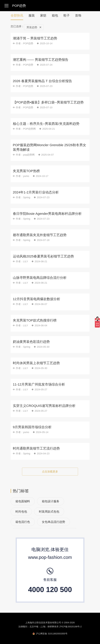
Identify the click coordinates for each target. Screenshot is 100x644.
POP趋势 (19, 6)
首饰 (78, 15)
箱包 (55, 15)
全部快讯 (17, 17)
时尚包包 (21, 512)
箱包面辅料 (23, 501)
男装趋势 (34, 27)
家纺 (43, 15)
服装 (32, 15)
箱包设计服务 (51, 501)
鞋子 (67, 15)
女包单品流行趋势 (53, 522)
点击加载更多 (50, 472)
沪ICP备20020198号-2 (70, 627)
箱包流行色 (23, 522)
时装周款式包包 (49, 512)
